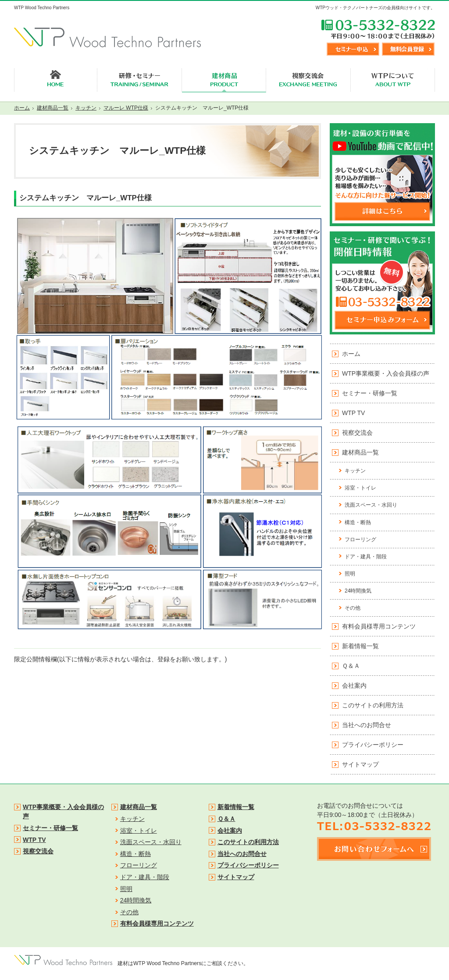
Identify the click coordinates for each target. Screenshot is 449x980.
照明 (350, 574)
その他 (353, 608)
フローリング (360, 540)
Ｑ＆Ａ (351, 666)
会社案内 (354, 685)
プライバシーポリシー (373, 745)
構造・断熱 (358, 522)
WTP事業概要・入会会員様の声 (386, 373)
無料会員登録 (408, 49)
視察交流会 (357, 433)
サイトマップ (360, 764)
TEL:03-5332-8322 (378, 29)
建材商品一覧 (360, 452)
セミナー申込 (353, 49)
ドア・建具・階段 (366, 557)
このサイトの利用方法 (373, 705)
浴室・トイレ (360, 488)
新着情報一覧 (360, 646)
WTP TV (353, 413)
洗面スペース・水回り (371, 505)
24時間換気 (358, 591)
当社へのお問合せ (367, 725)
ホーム (351, 354)
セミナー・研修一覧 (370, 393)
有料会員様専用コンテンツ (379, 626)
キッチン (355, 471)
